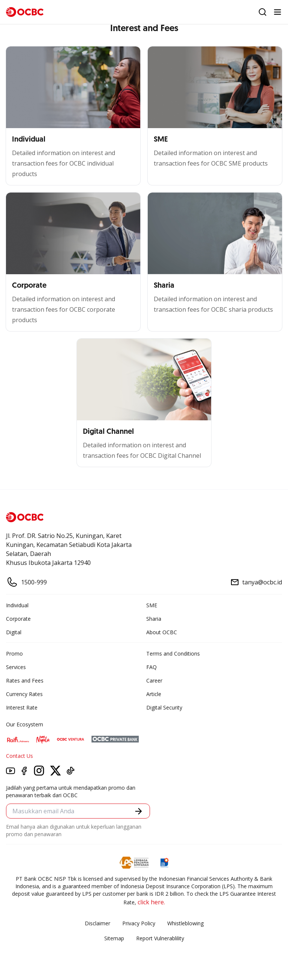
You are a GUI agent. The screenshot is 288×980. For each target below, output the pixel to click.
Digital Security (164, 707)
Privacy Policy (139, 923)
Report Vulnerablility (160, 938)
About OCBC (162, 632)
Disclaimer (97, 923)
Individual (17, 605)
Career (154, 680)
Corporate (18, 619)
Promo (14, 654)
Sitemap (114, 938)
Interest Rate (22, 707)
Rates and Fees (25, 680)
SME (152, 605)
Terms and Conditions (173, 654)
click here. (151, 902)
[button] (139, 811)
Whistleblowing (185, 923)
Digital (14, 632)
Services (16, 667)
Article (154, 694)
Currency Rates (24, 694)
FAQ (151, 667)
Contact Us (19, 756)
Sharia (154, 619)
